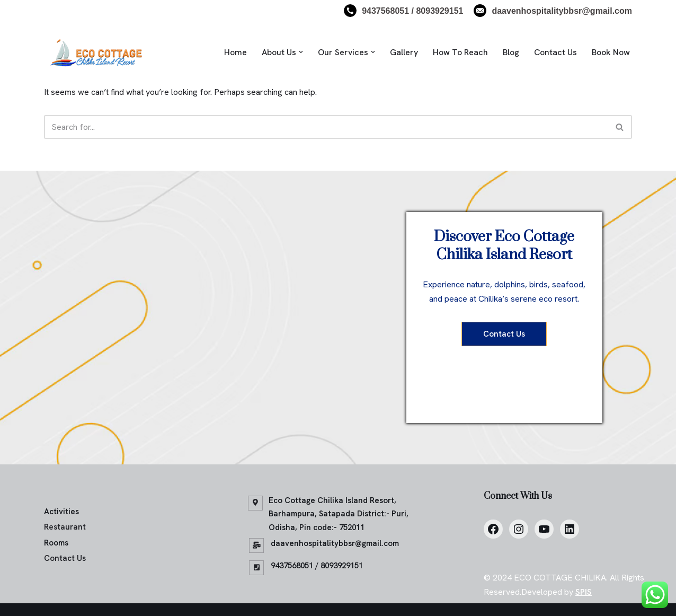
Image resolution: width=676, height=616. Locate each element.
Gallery (404, 52)
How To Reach (460, 52)
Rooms (56, 543)
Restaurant (65, 527)
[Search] (326, 127)
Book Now (611, 52)
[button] (301, 52)
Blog (511, 52)
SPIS (584, 592)
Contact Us (555, 52)
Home (235, 52)
